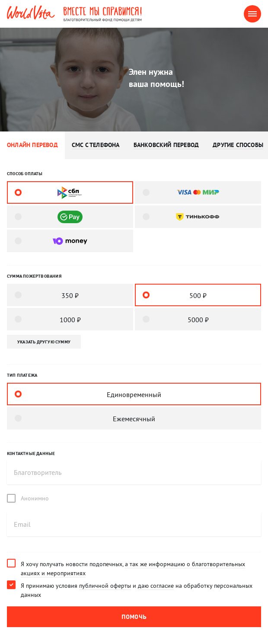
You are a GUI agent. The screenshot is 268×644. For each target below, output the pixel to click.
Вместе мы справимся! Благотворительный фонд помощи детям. (110, 14)
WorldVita (31, 13)
